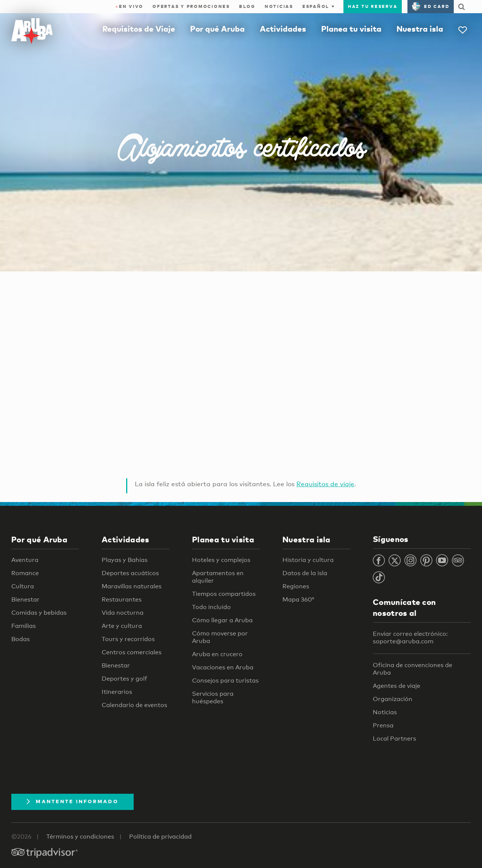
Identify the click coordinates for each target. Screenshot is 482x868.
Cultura (23, 586)
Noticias (279, 6)
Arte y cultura (122, 626)
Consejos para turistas (225, 680)
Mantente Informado (72, 801)
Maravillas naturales (132, 586)
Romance (25, 573)
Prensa (383, 725)
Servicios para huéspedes (213, 697)
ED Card (431, 6)
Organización (393, 699)
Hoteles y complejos (221, 560)
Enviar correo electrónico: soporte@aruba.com (410, 638)
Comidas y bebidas (39, 613)
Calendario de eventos (134, 705)
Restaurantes (122, 599)
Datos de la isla (305, 573)
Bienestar (25, 599)
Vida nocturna (123, 613)
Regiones (296, 586)
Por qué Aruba (217, 29)
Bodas (21, 639)
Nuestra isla (420, 29)
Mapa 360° (298, 599)
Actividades (283, 29)
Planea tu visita (351, 29)
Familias (24, 626)
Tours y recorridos (128, 639)
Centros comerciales (132, 652)
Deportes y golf (124, 679)
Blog (247, 6)
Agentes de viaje (397, 686)
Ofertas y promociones (191, 6)
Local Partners (394, 739)
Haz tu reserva (373, 6)
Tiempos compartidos (224, 594)
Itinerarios (117, 692)
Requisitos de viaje (325, 484)
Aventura (25, 560)
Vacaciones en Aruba (223, 667)
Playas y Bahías (125, 560)
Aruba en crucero (217, 654)
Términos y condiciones (80, 837)
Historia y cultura (308, 560)
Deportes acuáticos (130, 573)
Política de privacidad (160, 837)
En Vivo (130, 6)
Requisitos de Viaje (139, 29)
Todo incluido (211, 607)
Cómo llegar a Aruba (222, 620)
